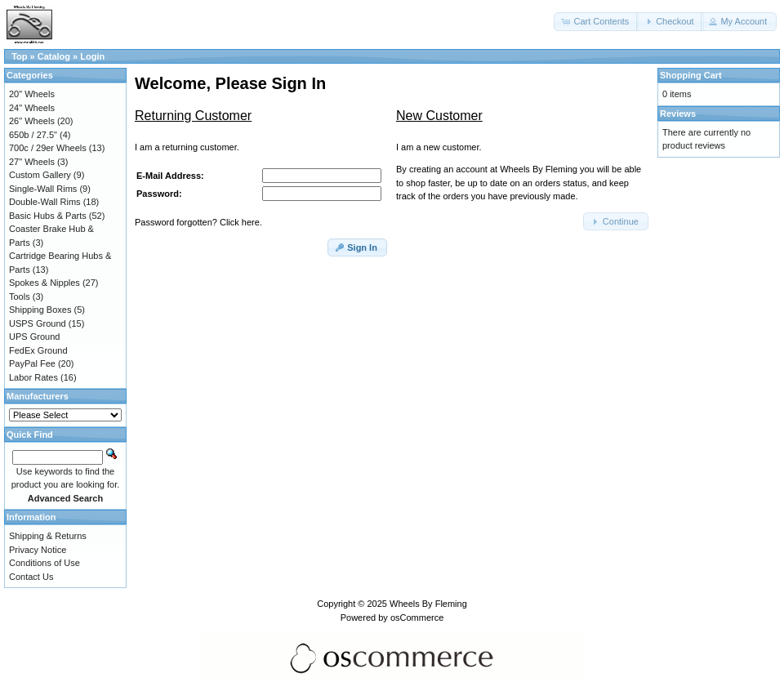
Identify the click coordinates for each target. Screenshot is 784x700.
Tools (20, 296)
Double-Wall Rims (45, 202)
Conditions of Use (45, 563)
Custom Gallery (40, 175)
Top (19, 56)
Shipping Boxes (40, 310)
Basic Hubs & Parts (48, 216)
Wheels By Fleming (428, 604)
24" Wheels (32, 108)
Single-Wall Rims (43, 189)
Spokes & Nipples (45, 283)
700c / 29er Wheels (48, 148)
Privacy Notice (38, 550)
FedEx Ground (38, 350)
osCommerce (417, 618)
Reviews (678, 114)
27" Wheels (32, 162)
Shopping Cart (691, 75)
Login (92, 56)
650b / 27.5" (33, 135)
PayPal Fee (32, 363)
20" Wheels (32, 94)
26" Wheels (32, 121)
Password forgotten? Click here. (198, 222)
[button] (596, 22)
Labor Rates (33, 377)
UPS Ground (34, 337)
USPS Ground (38, 323)
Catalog (54, 56)
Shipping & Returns (48, 536)
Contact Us (31, 577)
